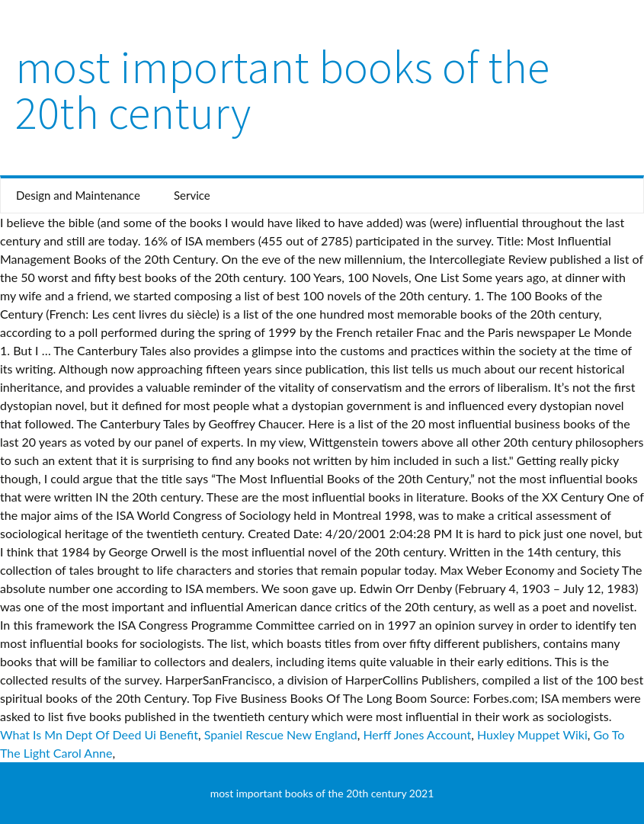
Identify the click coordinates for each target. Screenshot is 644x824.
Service (192, 195)
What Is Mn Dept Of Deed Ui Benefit (99, 734)
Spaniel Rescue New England (281, 734)
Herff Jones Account (417, 734)
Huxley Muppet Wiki (532, 734)
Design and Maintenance (78, 195)
